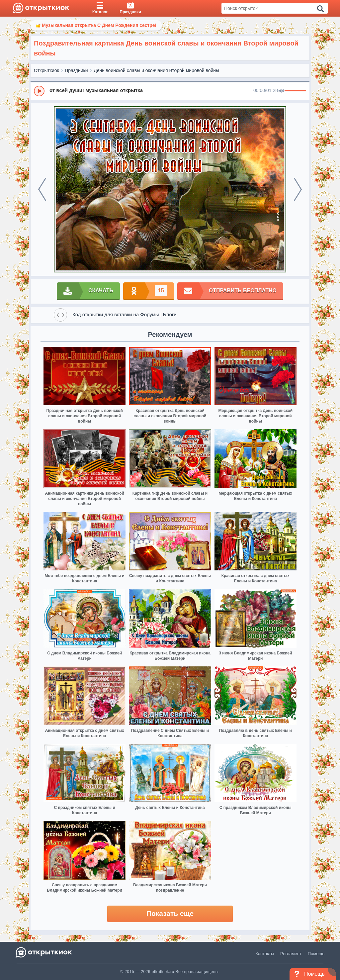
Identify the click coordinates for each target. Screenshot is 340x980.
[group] (170, 91)
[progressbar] (295, 91)
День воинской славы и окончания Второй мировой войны (156, 70)
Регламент (291, 954)
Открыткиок (46, 70)
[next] (298, 189)
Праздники (76, 70)
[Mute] (281, 91)
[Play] (39, 91)
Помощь (316, 954)
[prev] (42, 189)
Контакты (265, 954)
